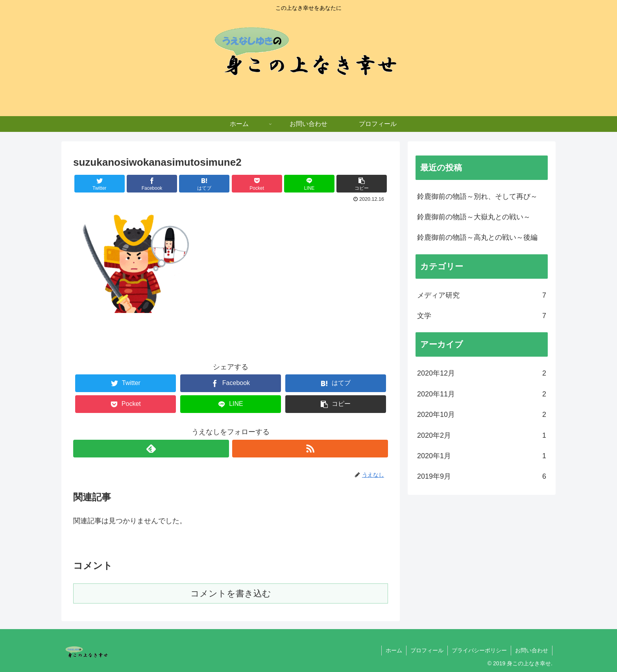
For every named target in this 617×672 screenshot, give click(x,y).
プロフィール (427, 650)
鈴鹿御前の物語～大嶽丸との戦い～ (474, 217)
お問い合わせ (532, 650)
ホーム (394, 650)
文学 (482, 316)
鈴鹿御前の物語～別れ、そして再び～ (477, 196)
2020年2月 (482, 435)
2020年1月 (482, 456)
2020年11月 (482, 394)
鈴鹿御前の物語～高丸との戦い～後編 (477, 237)
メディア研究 (482, 295)
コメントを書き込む (231, 593)
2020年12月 (482, 373)
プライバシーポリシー (479, 650)
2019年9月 (482, 476)
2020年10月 (482, 415)
